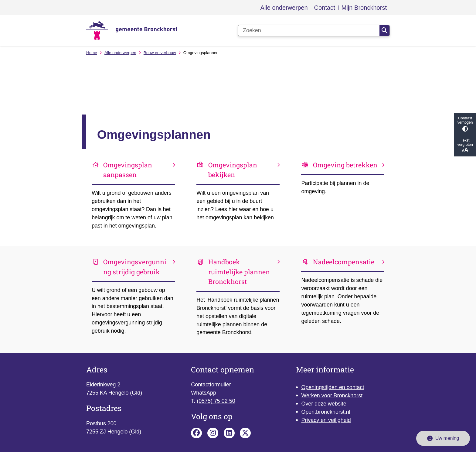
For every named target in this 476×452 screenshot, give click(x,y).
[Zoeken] (309, 31)
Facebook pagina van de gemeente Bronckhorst (196, 433)
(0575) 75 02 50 (216, 401)
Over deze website (324, 404)
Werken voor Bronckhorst (332, 395)
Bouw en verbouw (160, 53)
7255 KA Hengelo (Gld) (114, 393)
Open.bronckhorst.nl (326, 412)
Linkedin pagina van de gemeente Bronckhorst (229, 433)
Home (92, 53)
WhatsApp (204, 393)
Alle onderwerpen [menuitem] (284, 8)
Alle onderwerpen (120, 53)
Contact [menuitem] (325, 8)
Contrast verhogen (465, 124)
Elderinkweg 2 (103, 385)
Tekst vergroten (465, 146)
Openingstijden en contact (333, 387)
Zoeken (384, 30)
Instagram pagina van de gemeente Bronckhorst (213, 433)
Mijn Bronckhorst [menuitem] (364, 8)
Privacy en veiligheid (326, 420)
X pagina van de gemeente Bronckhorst (245, 433)
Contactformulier (211, 385)
